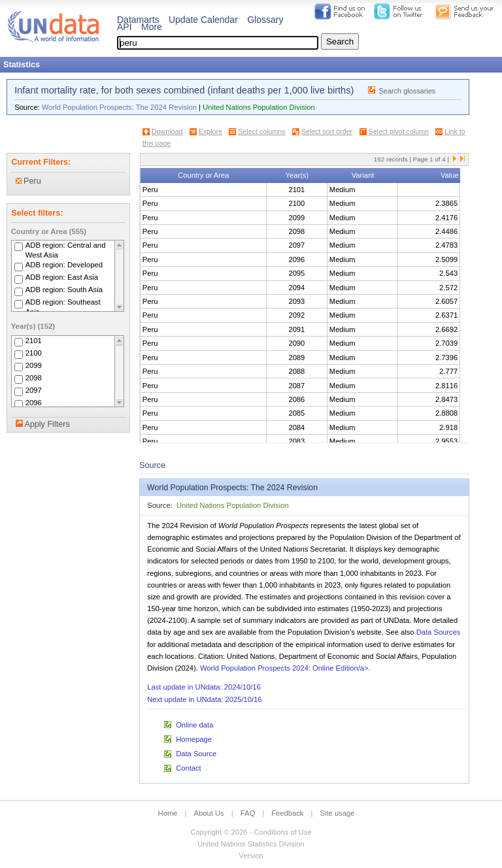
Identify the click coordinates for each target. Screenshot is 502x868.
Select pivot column (399, 131)
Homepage (194, 739)
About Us (209, 813)
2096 (34, 403)
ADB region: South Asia (64, 290)
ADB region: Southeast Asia (63, 308)
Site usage (338, 813)
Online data (194, 725)
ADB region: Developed (64, 265)
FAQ (248, 813)
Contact (189, 768)
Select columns (261, 131)
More (152, 27)
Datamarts (138, 20)
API (125, 27)
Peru (28, 181)
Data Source (196, 754)
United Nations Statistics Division (251, 844)
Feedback (287, 813)
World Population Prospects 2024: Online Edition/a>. (285, 668)
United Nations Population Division (259, 107)
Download (167, 131)
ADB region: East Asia (62, 278)
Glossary (265, 20)
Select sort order (327, 131)
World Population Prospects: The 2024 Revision (119, 107)
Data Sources (439, 632)
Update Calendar (203, 20)
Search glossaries (408, 91)
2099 (34, 365)
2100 (34, 353)
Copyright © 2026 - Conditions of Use (251, 832)
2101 (34, 341)
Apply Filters (47, 424)
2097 (34, 390)
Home (168, 813)
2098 (34, 378)
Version (251, 856)
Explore (210, 131)
